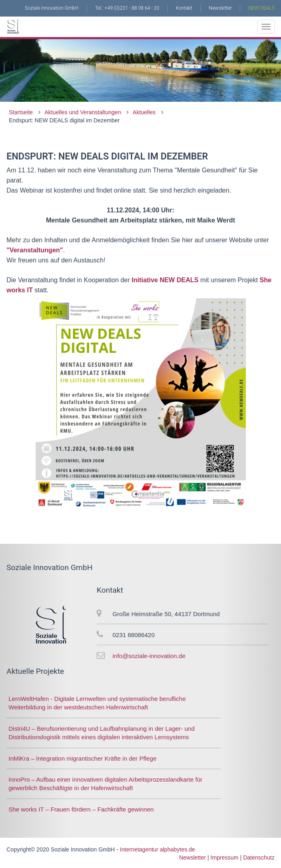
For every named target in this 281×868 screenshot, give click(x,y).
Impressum (225, 858)
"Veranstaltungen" (35, 250)
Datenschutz (259, 858)
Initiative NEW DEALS (164, 280)
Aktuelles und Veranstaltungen (83, 112)
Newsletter (221, 8)
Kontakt (184, 8)
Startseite (21, 112)
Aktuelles (144, 112)
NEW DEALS (261, 8)
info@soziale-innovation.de (149, 656)
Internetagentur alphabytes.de (157, 849)
